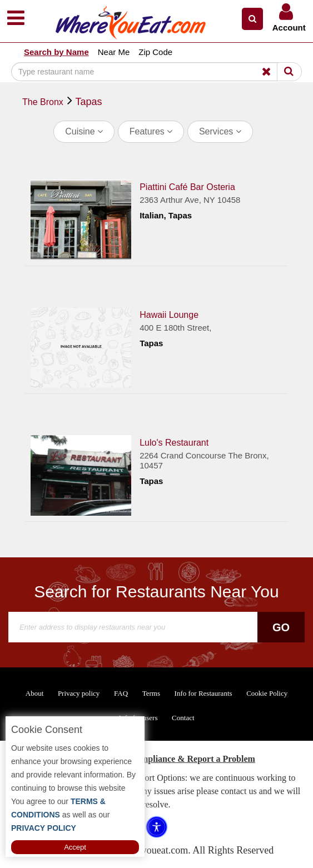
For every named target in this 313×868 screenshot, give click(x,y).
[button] (252, 19)
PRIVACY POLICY (44, 828)
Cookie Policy (267, 693)
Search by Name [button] (56, 52)
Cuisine (84, 131)
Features (151, 131)
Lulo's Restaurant (174, 443)
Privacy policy (79, 693)
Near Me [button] (114, 52)
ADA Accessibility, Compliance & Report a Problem (156, 759)
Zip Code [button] (155, 52)
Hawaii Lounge (169, 315)
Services (220, 131)
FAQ (121, 693)
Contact (183, 718)
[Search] (145, 72)
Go (281, 627)
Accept (75, 847)
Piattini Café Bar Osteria (187, 187)
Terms (151, 693)
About (35, 693)
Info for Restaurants (203, 693)
